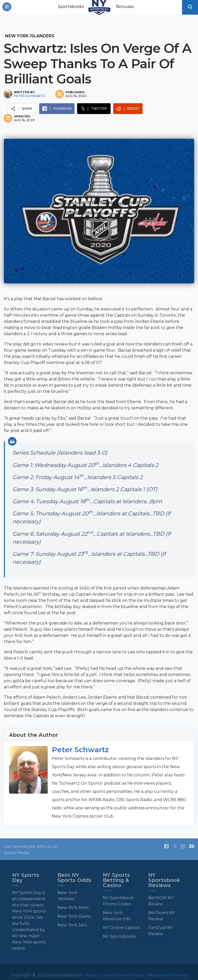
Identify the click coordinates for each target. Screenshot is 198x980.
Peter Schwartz (30, 96)
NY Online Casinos (121, 927)
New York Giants (74, 916)
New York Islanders (30, 36)
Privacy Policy (131, 975)
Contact (106, 975)
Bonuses (126, 8)
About (88, 975)
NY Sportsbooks (119, 936)
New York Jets (72, 925)
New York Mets (73, 907)
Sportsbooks (72, 8)
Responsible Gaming (170, 975)
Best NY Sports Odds (75, 877)
